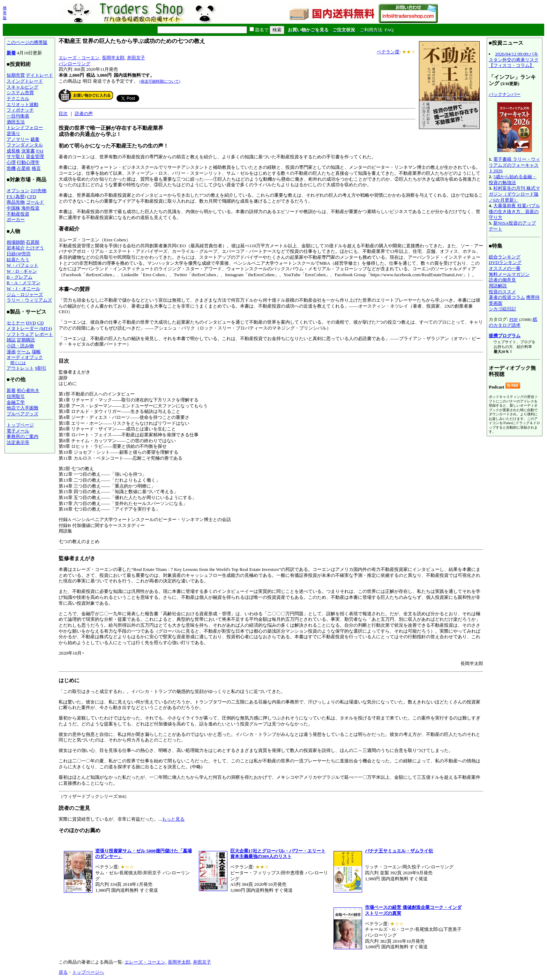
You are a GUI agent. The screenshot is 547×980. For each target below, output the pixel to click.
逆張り (13, 133)
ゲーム (24, 352)
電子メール (18, 431)
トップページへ (88, 972)
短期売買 (16, 75)
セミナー (16, 323)
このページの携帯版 (27, 42)
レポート (44, 334)
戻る (63, 972)
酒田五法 (16, 122)
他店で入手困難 (23, 408)
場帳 (36, 352)
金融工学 (16, 402)
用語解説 (498, 286)
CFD (32, 197)
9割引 (41, 368)
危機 (11, 168)
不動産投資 (18, 214)
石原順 (33, 242)
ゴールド (35, 202)
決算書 (28, 151)
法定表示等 (18, 442)
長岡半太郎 (113, 58)
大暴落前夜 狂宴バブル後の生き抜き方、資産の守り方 (514, 211)
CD (41, 323)
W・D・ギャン (22, 271)
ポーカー (16, 220)
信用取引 (16, 396)
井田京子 (136, 58)
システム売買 (20, 93)
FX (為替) (16, 197)
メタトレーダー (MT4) (29, 328)
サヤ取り (16, 156)
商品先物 (16, 202)
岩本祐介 (16, 248)
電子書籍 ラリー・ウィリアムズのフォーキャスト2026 (514, 165)
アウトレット (20, 368)
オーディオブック (25, 357)
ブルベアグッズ (23, 414)
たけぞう (35, 248)
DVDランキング (505, 262)
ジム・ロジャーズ (25, 295)
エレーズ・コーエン (79, 58)
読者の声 (84, 114)
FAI (40, 151)
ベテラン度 (388, 52)
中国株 (13, 208)
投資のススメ (502, 292)
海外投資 (30, 208)
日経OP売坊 (19, 254)
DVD (31, 323)
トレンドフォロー (25, 127)
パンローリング (74, 64)
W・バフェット (23, 265)
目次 (63, 114)
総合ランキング (505, 257)
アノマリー (18, 139)
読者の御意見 (502, 280)
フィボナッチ (20, 110)
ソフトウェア (20, 334)
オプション (18, 191)
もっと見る (173, 819)
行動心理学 (28, 162)
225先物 (38, 191)
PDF (514, 319)
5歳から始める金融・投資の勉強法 (513, 180)
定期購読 (26, 340)
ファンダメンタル (25, 145)
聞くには (18, 363)
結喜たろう (18, 260)
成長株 (13, 151)
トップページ (20, 425)
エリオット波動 (23, 104)
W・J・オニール (23, 289)
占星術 (24, 168)
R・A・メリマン (24, 283)
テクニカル (18, 99)
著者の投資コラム (507, 297)
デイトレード (39, 75)
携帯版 (5, 13)
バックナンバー (505, 94)
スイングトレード (25, 81)
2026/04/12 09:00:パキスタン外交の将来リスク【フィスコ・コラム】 (514, 60)
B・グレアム (20, 277)
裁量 (35, 139)
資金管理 (35, 156)
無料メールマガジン (509, 274)
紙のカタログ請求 (513, 322)
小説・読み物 (20, 346)
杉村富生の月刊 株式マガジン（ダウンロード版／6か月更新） (514, 194)
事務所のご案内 (23, 436)
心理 (11, 162)
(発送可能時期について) (160, 81)
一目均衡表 (18, 116)
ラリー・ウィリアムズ (29, 300)
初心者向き (28, 390)
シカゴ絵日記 (502, 309)
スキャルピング (23, 87)
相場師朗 (16, 242)
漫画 (11, 352)
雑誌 (11, 340)
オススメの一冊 (505, 268)
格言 (36, 168)
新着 (11, 53)
